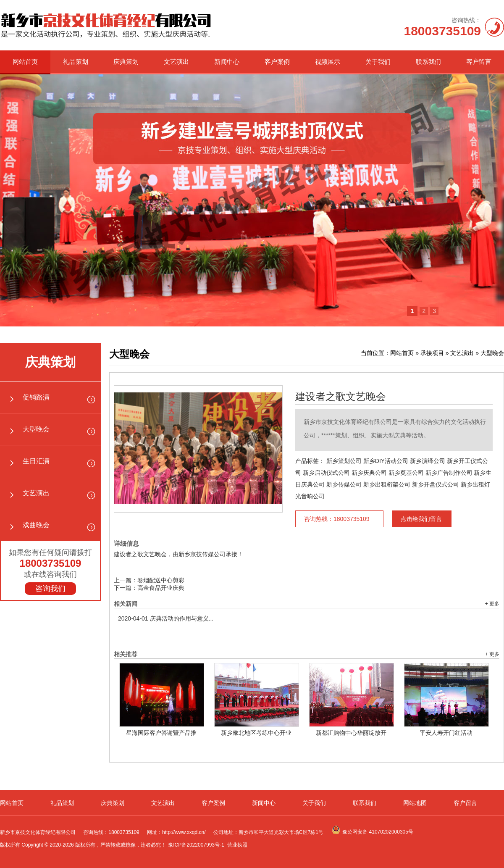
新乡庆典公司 (369, 473)
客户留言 (479, 62)
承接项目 (432, 353)
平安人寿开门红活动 (446, 733)
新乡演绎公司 (428, 461)
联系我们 (428, 62)
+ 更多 (492, 604)
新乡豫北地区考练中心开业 (256, 733)
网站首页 (25, 62)
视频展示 (328, 62)
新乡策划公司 (344, 461)
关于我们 (378, 62)
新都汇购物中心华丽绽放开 (351, 733)
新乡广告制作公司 (449, 473)
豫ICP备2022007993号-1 (196, 845)
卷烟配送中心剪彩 (161, 580)
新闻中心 (227, 62)
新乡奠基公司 (406, 473)
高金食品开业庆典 (161, 588)
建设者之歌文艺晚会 (341, 397)
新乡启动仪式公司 (326, 473)
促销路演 (36, 397)
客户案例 (277, 62)
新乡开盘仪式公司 (436, 484)
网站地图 (415, 803)
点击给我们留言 (421, 519)
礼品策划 (76, 62)
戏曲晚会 (36, 525)
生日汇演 (36, 461)
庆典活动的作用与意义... (166, 618)
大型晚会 (36, 429)
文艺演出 (176, 62)
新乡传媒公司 (344, 484)
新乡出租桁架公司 (387, 484)
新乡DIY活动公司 (386, 461)
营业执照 (237, 845)
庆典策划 (126, 62)
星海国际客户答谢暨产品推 (161, 733)
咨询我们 (50, 589)
